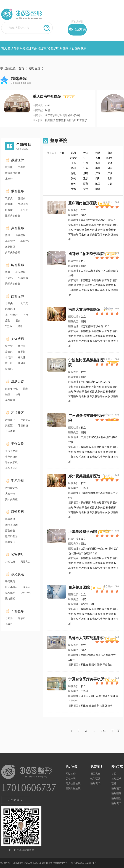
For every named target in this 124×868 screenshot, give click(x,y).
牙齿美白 (25, 420)
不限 (62, 153)
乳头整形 (20, 272)
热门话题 (95, 779)
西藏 (86, 184)
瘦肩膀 (22, 363)
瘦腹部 (9, 352)
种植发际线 (11, 488)
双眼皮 (9, 198)
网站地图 (77, 22)
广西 (110, 173)
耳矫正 (22, 618)
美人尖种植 (11, 499)
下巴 (25, 315)
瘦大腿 (22, 357)
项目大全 (95, 774)
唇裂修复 (10, 531)
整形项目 (32, 48)
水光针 (9, 179)
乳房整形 (23, 278)
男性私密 (25, 562)
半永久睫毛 (11, 468)
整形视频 (81, 48)
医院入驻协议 (73, 788)
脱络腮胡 (10, 599)
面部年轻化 (11, 389)
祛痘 (8, 394)
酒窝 (18, 321)
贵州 (110, 178)
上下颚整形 (11, 315)
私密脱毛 (10, 593)
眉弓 (20, 326)
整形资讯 (13, 48)
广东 (98, 173)
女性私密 (10, 562)
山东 (98, 168)
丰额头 (9, 303)
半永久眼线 (11, 462)
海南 (74, 178)
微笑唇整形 (11, 536)
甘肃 (110, 184)
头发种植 (10, 494)
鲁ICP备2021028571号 (84, 863)
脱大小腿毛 (11, 587)
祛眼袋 (9, 204)
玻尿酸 (9, 167)
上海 (74, 163)
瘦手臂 (9, 346)
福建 (74, 168)
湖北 (74, 173)
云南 (74, 184)
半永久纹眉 (11, 451)
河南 (110, 168)
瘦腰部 (22, 346)
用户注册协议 (73, 783)
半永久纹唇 (11, 457)
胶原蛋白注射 (13, 173)
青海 (74, 189)
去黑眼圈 (23, 204)
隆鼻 (8, 235)
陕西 (98, 184)
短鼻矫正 (10, 247)
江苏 (86, 163)
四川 (98, 178)
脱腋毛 (27, 587)
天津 (86, 153)
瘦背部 (9, 369)
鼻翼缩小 (10, 241)
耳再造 (9, 624)
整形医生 (56, 48)
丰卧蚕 (24, 210)
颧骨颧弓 (10, 309)
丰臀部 (9, 357)
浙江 (98, 163)
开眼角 (22, 198)
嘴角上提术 (11, 525)
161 (103, 731)
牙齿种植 (23, 425)
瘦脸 (8, 321)
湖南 (86, 173)
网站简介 (71, 774)
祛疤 (18, 394)
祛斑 (25, 389)
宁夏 (86, 189)
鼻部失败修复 (13, 252)
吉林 (98, 158)
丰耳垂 (9, 618)
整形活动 (68, 48)
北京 (74, 153)
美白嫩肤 (10, 400)
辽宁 (86, 158)
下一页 (116, 731)
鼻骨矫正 (25, 241)
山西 (110, 153)
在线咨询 (16, 800)
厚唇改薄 (10, 519)
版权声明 (71, 779)
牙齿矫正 (10, 420)
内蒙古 (74, 158)
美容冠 (9, 425)
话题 (23, 48)
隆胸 (8, 272)
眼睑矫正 (10, 210)
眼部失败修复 (13, 216)
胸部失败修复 (13, 284)
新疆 (98, 189)
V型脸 (8, 326)
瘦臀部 (22, 352)
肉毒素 (22, 167)
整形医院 (44, 48)
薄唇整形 (10, 542)
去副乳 (9, 278)
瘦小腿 (9, 363)
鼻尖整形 (20, 235)
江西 (86, 168)
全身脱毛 (25, 593)
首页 (4, 48)
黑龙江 (110, 158)
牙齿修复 (10, 431)
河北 (98, 153)
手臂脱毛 (10, 581)
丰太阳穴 (23, 303)
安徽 (110, 163)
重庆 (86, 178)
